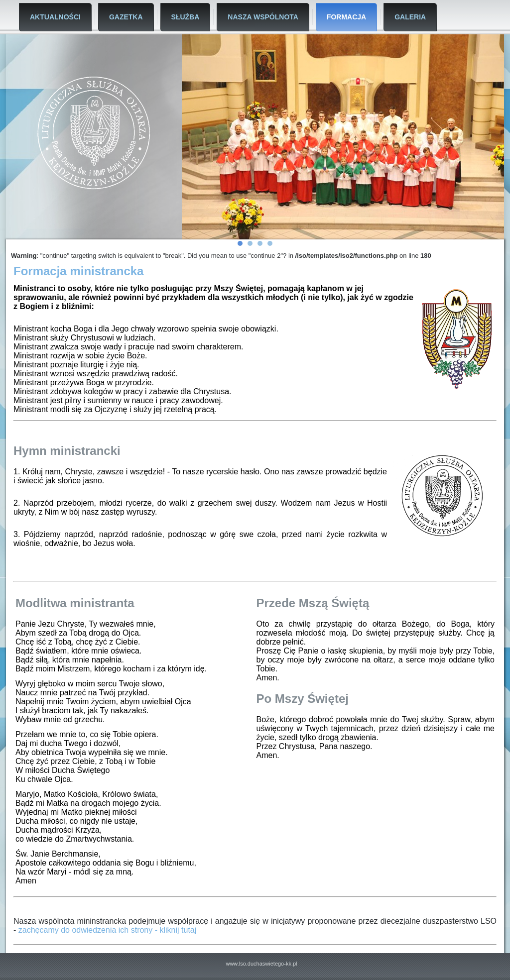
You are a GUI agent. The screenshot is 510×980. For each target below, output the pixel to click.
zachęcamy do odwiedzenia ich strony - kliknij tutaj (108, 930)
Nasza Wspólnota (263, 17)
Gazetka (126, 17)
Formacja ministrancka (78, 271)
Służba (186, 17)
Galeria (410, 17)
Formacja (346, 17)
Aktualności (55, 17)
